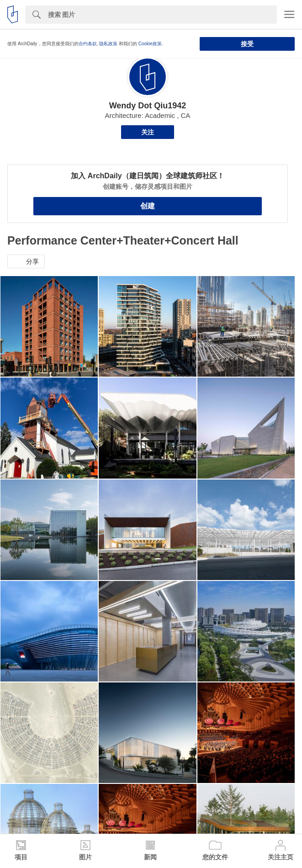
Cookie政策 (150, 44)
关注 (148, 132)
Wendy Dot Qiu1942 (148, 106)
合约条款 (88, 44)
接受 (247, 44)
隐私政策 (108, 44)
